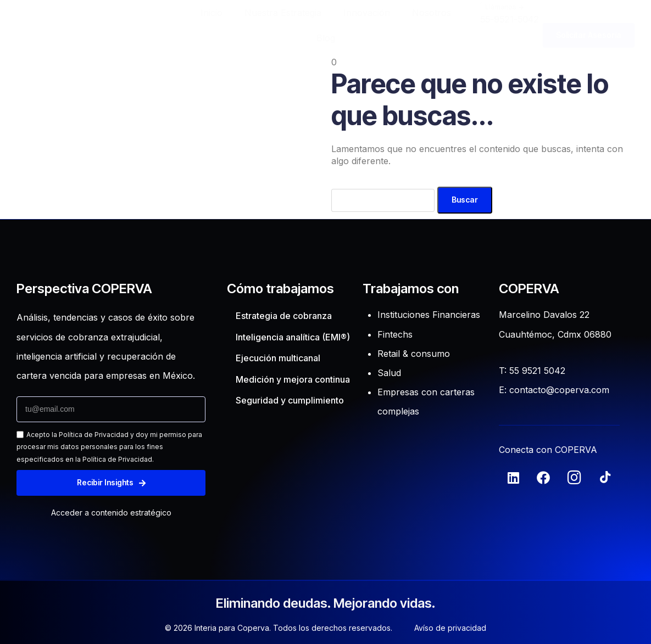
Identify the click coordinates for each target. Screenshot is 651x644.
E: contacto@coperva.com (554, 390)
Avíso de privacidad (450, 628)
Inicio (212, 13)
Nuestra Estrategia (283, 13)
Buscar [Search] (465, 200)
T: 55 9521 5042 (532, 371)
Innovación (367, 13)
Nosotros (432, 13)
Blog (326, 38)
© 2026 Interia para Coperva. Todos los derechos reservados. (279, 628)
